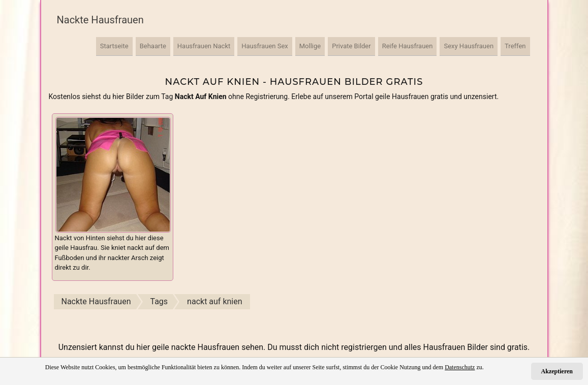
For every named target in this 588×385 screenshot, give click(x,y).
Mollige (310, 46)
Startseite (114, 46)
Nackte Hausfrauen (100, 20)
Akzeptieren (557, 371)
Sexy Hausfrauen (469, 46)
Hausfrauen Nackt (204, 46)
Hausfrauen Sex (265, 46)
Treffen (515, 46)
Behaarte (153, 46)
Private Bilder (351, 46)
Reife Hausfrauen (408, 46)
